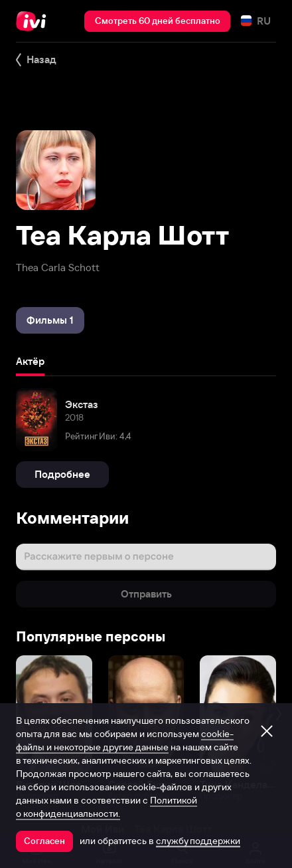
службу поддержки (198, 841)
